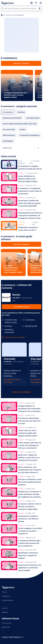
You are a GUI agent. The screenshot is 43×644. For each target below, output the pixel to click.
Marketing (9, 15)
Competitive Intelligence (30, 135)
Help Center (6, 627)
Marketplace (8, 141)
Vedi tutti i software (21, 63)
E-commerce (8, 112)
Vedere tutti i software (21, 392)
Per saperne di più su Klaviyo (13, 337)
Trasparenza (6, 596)
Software (5, 612)
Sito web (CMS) (9, 129)
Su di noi (5, 608)
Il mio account (7, 623)
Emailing (21, 112)
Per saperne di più (21, 307)
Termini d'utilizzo (7, 600)
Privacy (4, 592)
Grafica (22, 129)
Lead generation (33, 118)
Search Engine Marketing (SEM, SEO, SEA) (20, 124)
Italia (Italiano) (17, 637)
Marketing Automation (12, 118)
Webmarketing (9, 135)
